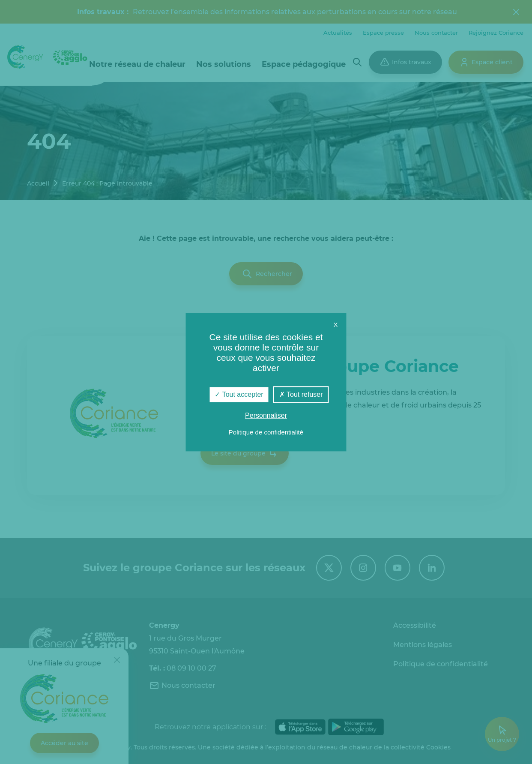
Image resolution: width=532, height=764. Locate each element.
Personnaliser (266, 415)
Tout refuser (301, 394)
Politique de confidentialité (266, 432)
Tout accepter (239, 394)
